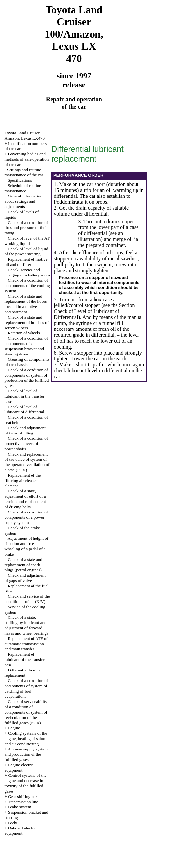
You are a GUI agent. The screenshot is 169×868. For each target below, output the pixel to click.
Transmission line (23, 802)
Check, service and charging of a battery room (27, 272)
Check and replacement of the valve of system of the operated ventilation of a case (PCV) (27, 462)
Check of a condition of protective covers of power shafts (26, 444)
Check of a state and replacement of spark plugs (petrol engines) (23, 565)
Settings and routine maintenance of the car (24, 172)
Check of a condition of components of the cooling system (27, 286)
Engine (14, 728)
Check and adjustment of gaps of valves (25, 578)
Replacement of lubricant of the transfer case (25, 659)
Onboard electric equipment (21, 831)
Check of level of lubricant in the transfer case (25, 396)
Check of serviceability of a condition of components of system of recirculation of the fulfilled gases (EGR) (26, 712)
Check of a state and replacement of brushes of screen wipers (27, 322)
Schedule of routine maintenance (23, 188)
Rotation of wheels (24, 333)
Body (12, 823)
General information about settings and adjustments (24, 201)
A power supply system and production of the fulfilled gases (26, 754)
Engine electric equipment (19, 767)
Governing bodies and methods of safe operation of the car (27, 159)
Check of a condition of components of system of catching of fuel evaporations (26, 688)
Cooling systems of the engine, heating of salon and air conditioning (26, 738)
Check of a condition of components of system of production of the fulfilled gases (27, 378)
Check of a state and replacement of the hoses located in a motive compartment (26, 304)
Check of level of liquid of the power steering (26, 251)
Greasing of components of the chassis (27, 362)
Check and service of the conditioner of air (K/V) (27, 599)
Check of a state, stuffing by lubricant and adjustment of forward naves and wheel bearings (26, 625)
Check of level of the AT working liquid (27, 241)
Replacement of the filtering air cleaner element (23, 480)
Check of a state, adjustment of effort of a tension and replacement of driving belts (25, 499)
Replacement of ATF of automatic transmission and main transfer (26, 644)
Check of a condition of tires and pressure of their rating (26, 228)
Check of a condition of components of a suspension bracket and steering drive (26, 346)
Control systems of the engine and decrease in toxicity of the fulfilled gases (26, 783)
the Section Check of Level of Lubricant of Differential (94, 311)
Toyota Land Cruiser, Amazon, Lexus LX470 (25, 135)
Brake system (19, 807)
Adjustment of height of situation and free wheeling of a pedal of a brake (27, 546)
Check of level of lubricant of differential (24, 409)
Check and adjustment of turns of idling (25, 430)
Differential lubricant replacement (24, 673)
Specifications (20, 180)
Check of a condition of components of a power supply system (26, 517)
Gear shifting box (23, 796)
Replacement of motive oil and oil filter (26, 262)
